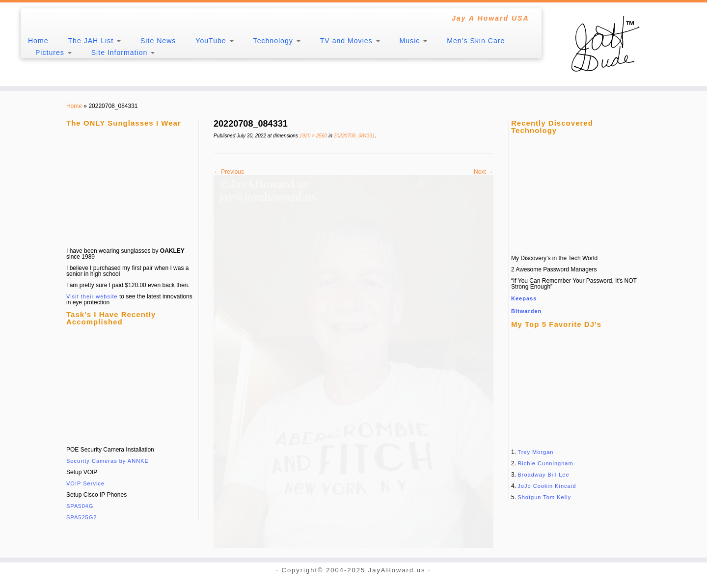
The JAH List (94, 41)
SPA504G (80, 506)
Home (38, 41)
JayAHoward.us (397, 571)
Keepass (524, 298)
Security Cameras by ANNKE (108, 461)
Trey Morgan (535, 452)
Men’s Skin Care (476, 41)
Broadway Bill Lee (543, 475)
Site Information (123, 53)
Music (414, 41)
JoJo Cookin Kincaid (547, 486)
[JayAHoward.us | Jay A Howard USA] (625, 44)
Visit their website (92, 296)
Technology (277, 41)
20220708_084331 (354, 136)
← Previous (229, 172)
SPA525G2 (82, 517)
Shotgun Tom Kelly (544, 497)
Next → (484, 172)
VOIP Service (85, 483)
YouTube (214, 41)
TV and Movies (350, 41)
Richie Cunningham (545, 463)
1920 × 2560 (313, 136)
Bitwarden (526, 311)
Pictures (54, 53)
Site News (158, 41)
